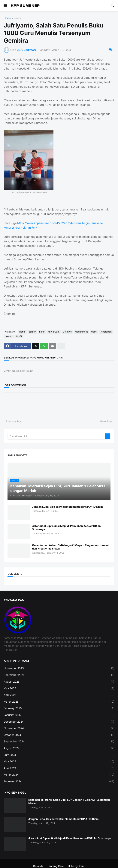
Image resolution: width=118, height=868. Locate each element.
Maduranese (81, 332)
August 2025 (59, 682)
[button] (5, 6)
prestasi (9, 336)
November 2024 (59, 728)
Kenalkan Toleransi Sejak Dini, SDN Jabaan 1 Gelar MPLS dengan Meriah (69, 801)
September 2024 (59, 741)
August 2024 (59, 748)
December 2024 (59, 722)
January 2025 (59, 715)
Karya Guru (54, 332)
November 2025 (59, 668)
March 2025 (59, 702)
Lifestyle (67, 332)
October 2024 (59, 735)
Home (7, 18)
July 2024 (59, 755)
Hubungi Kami (76, 866)
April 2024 (59, 768)
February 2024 (59, 781)
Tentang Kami (56, 866)
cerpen (32, 332)
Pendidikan (106, 332)
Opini (94, 332)
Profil (19, 336)
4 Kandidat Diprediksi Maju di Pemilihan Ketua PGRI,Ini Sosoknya (67, 528)
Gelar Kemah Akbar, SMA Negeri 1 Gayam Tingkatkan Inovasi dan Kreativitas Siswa (71, 547)
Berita (17, 18)
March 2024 (59, 775)
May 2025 (59, 688)
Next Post (106, 421)
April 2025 (59, 695)
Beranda (38, 866)
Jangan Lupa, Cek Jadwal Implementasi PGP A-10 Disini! (68, 507)
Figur (42, 332)
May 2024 (59, 761)
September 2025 (59, 675)
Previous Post (14, 421)
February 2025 (59, 708)
